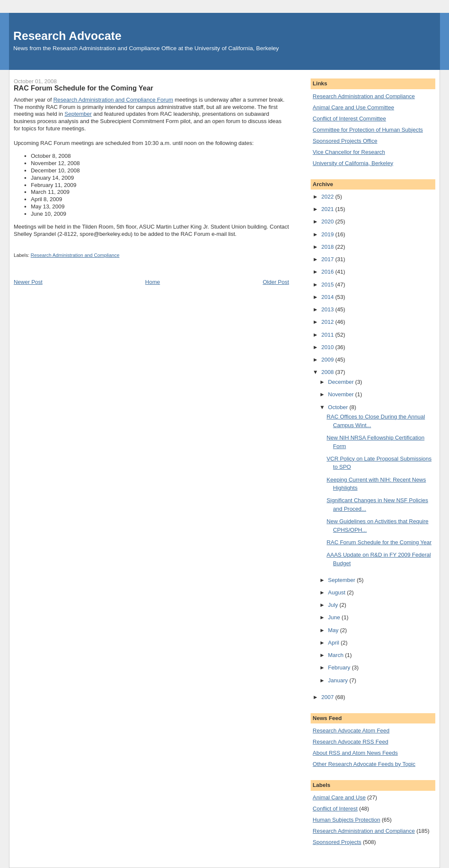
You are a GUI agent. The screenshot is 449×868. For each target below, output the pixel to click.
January (339, 680)
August (338, 592)
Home (153, 282)
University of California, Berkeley (353, 163)
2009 (328, 360)
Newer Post (28, 282)
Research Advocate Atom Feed (351, 731)
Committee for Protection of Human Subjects (368, 130)
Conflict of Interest (335, 809)
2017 (328, 259)
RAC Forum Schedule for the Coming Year (379, 542)
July (334, 605)
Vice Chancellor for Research (349, 152)
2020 (328, 222)
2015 (328, 285)
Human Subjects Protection (347, 820)
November (342, 394)
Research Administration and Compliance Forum (113, 100)
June (335, 617)
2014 (328, 297)
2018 (328, 247)
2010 (328, 347)
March (337, 655)
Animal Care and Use (339, 797)
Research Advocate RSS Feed (350, 742)
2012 (328, 322)
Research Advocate (67, 36)
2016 (328, 272)
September (78, 114)
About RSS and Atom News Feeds (355, 753)
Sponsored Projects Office (345, 141)
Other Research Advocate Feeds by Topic (364, 764)
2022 (328, 197)
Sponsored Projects (337, 842)
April (335, 643)
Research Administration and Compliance (75, 255)
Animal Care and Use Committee (353, 107)
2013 (328, 309)
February (340, 668)
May (334, 630)
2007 (328, 697)
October (339, 407)
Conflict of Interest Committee (349, 119)
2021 (328, 209)
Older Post (276, 282)
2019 (328, 234)
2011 (328, 335)
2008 (328, 372)
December (342, 382)
